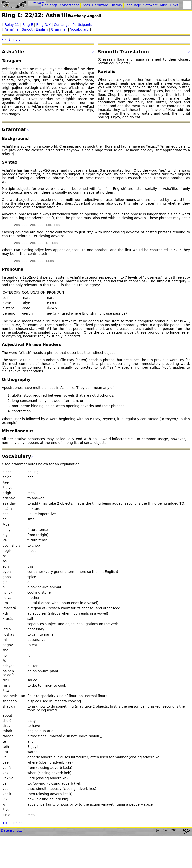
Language (133, 5)
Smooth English (35, 30)
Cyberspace (70, 5)
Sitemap (37, 3)
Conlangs (62, 25)
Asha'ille (12, 30)
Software (151, 5)
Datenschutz (11, 833)
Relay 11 (12, 25)
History (116, 5)
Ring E (28, 25)
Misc (164, 5)
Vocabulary (79, 30)
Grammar (59, 30)
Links (174, 5)
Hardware (100, 5)
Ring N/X (43, 25)
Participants (82, 25)
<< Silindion (12, 40)
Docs (86, 5)
